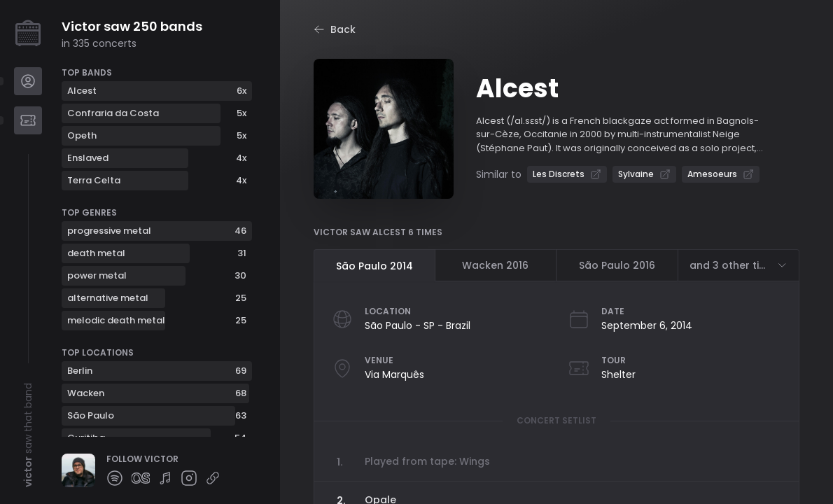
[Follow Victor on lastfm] (141, 478)
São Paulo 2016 (617, 265)
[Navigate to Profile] (28, 81)
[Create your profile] (28, 34)
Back (335, 29)
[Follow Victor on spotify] (115, 478)
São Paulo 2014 (374, 266)
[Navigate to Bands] (28, 120)
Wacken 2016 (495, 265)
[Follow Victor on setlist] (165, 478)
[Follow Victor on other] (213, 478)
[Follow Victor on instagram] (189, 478)
